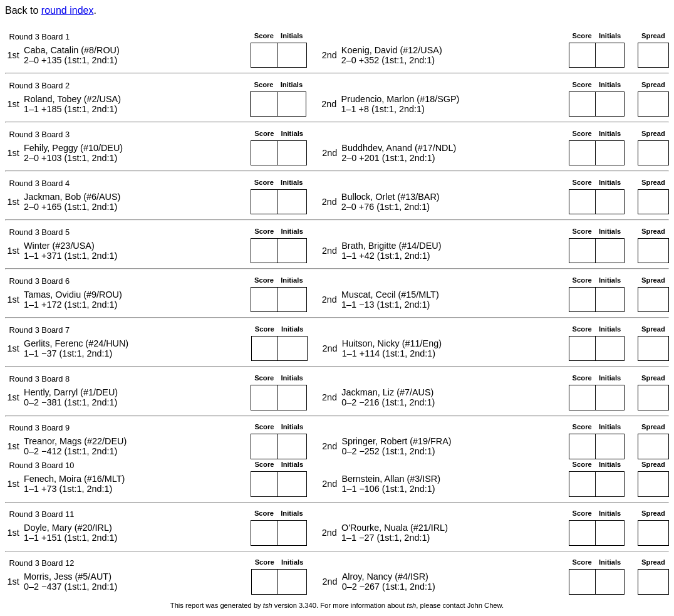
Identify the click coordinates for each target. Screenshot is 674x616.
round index (68, 10)
